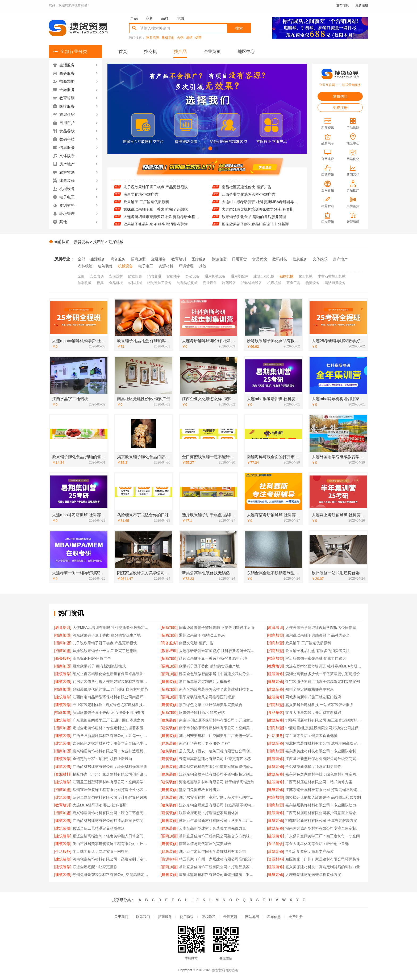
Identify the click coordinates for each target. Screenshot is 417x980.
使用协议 (187, 917)
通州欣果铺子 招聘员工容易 (202, 635)
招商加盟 (138, 259)
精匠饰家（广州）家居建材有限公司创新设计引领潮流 (111, 774)
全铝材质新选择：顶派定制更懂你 (313, 766)
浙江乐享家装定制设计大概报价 (205, 682)
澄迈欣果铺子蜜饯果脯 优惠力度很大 (316, 658)
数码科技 (280, 259)
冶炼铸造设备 (252, 283)
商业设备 (210, 283)
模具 (100, 283)
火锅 (180, 38)
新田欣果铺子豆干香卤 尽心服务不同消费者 (109, 712)
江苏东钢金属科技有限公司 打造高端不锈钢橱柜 (324, 790)
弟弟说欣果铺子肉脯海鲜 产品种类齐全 (156, 183)
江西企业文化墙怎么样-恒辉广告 (249, 198)
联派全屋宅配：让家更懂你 (95, 867)
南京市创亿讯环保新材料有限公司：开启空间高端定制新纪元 (218, 720)
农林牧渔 (85, 266)
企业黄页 (212, 52)
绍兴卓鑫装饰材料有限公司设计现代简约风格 (110, 797)
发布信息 (343, 5)
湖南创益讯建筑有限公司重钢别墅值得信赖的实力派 (218, 766)
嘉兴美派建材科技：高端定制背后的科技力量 (323, 867)
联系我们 (143, 917)
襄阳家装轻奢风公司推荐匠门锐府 (207, 697)
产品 (134, 18)
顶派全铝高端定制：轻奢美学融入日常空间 (108, 836)
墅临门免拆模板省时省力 (199, 790)
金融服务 (159, 259)
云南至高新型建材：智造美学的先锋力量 (212, 828)
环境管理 (186, 266)
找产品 (180, 52)
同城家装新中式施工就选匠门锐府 (313, 697)
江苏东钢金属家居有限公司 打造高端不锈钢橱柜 (218, 805)
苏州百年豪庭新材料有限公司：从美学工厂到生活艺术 (218, 821)
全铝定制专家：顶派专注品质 (310, 851)
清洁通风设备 (335, 283)
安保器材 (116, 276)
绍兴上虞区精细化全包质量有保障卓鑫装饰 (108, 674)
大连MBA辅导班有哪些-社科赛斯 (100, 805)
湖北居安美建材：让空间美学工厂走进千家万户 (218, 736)
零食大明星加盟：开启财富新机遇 (313, 712)
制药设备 (229, 283)
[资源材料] (63, 774)
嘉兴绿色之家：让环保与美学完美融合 (211, 705)
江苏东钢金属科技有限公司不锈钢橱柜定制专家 (218, 774)
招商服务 (165, 917)
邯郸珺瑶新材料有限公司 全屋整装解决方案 (321, 821)
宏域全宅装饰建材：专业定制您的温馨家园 (108, 728)
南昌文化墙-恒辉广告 (141, 198)
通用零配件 (239, 276)
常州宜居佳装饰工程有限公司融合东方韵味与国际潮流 (218, 836)
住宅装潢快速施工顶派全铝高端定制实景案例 (323, 682)
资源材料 (166, 266)
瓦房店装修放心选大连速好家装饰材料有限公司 (111, 682)
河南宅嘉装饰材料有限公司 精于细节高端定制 (217, 782)
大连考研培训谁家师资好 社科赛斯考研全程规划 (163, 220)
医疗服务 (199, 259)
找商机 (151, 52)
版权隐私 (208, 917)
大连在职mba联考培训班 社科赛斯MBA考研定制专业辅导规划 (324, 666)
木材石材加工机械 (332, 276)
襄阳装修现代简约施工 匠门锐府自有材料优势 (110, 689)
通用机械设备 (215, 276)
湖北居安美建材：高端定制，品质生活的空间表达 (218, 797)
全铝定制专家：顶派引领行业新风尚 (102, 759)
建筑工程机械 (264, 276)
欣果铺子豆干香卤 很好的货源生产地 (209, 666)
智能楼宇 (173, 276)
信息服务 (300, 259)
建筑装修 (105, 266)
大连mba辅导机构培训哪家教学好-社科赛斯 (258, 213)
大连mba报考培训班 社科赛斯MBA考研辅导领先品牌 (261, 205)
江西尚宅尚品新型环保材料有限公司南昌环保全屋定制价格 (111, 697)
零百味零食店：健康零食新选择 (311, 736)
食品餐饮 (260, 259)
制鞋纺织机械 (187, 283)
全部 (81, 259)
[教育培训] (63, 628)
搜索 (239, 28)
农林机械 (135, 283)
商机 (149, 18)
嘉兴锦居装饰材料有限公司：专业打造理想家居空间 (111, 751)
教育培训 (179, 259)
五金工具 (293, 283)
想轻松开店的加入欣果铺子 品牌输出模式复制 (323, 797)
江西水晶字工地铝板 (239, 183)
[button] (198, 148)
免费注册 (362, 5)
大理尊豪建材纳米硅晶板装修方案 (313, 875)
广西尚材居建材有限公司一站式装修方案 (319, 782)
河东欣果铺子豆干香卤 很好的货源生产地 (107, 635)
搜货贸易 (81, 242)
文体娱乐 (320, 259)
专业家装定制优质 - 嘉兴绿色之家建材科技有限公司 (111, 705)
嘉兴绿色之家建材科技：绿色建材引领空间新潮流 (324, 774)
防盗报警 (135, 276)
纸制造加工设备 (159, 283)
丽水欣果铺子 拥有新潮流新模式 (99, 666)
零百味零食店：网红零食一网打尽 (101, 851)
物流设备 (312, 283)
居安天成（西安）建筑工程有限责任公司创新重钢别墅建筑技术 (218, 751)
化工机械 (306, 276)
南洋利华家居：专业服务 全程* (204, 743)
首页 (123, 52)
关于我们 (121, 917)
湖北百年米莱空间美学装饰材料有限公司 (212, 851)
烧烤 (189, 38)
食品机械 (116, 283)
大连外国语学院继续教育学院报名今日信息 (321, 628)
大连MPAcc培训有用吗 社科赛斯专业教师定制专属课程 (111, 628)
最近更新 (230, 917)
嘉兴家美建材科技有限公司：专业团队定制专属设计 (324, 751)
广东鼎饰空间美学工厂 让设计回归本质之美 (109, 720)
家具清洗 (153, 38)
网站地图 (252, 917)
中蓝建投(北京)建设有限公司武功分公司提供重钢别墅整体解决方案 (324, 728)
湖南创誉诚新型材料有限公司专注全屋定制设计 (324, 828)
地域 (180, 18)
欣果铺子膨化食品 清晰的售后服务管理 (254, 220)
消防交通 (154, 276)
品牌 (165, 18)
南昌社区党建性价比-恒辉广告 (247, 190)
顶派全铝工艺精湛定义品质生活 (99, 828)
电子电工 (146, 266)
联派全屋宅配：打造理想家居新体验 (209, 813)
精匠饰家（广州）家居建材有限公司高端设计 (216, 859)
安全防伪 (97, 276)
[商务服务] (169, 643)
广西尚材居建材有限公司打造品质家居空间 (108, 821)
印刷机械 (85, 283)
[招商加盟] (169, 628)
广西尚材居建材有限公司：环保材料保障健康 (110, 766)
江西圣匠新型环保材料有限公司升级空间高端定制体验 (324, 759)
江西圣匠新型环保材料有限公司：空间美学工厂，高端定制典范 (111, 782)
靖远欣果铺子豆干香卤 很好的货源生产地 (213, 658)
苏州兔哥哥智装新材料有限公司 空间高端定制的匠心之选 (111, 875)
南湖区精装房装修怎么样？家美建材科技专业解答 (218, 689)
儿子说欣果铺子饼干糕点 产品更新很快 (156, 190)
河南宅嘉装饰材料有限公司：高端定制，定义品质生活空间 (111, 859)
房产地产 (340, 259)
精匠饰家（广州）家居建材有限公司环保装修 (323, 859)
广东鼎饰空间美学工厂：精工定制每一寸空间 (323, 836)
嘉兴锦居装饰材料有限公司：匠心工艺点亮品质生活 (111, 813)
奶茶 (198, 38)
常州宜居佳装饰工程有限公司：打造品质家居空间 (218, 867)
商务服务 (118, 259)
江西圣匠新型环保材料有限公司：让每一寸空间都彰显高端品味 (111, 736)
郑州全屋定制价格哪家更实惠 (310, 689)
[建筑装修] (63, 674)
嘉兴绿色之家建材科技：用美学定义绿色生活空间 (111, 743)
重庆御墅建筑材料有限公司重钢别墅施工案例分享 (218, 875)
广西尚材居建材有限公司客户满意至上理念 (321, 813)
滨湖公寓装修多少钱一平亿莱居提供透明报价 (323, 674)
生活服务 (98, 259)
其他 (203, 266)
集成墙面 (168, 38)
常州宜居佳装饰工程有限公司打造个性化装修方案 (111, 790)
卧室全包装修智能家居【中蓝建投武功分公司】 (218, 674)
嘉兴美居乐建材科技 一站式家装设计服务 (319, 705)
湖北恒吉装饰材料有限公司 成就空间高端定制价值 (324, 743)
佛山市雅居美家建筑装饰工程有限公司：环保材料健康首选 (111, 844)
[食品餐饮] (276, 712)
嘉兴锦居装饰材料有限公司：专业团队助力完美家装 (324, 805)
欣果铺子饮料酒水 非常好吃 (202, 712)
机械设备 (126, 266)
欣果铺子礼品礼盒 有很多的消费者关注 (318, 651)
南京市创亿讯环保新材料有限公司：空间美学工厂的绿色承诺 (218, 728)
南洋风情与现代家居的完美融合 (205, 844)
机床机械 (274, 283)
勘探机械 (116, 242)
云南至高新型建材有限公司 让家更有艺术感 (215, 759)
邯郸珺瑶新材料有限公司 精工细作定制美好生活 (324, 720)
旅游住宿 (219, 259)
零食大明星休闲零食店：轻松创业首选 (317, 844)
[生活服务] (276, 736)
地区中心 (246, 52)
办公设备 (193, 276)
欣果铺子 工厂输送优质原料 (146, 205)
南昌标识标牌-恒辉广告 (92, 658)
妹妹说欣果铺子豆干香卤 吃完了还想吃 (156, 213)
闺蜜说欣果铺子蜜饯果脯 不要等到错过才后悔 (217, 628)
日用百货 (239, 259)
